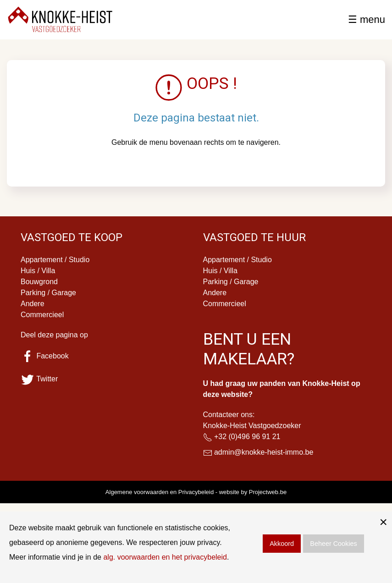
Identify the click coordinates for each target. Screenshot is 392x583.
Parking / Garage (48, 293)
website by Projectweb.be (253, 492)
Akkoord (282, 544)
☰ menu (367, 19)
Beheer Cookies (333, 544)
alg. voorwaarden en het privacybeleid (165, 557)
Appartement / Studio (55, 260)
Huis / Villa (38, 271)
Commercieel (42, 315)
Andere (33, 304)
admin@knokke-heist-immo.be (264, 452)
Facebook (45, 356)
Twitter (39, 379)
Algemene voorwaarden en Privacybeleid (160, 492)
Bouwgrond (39, 282)
